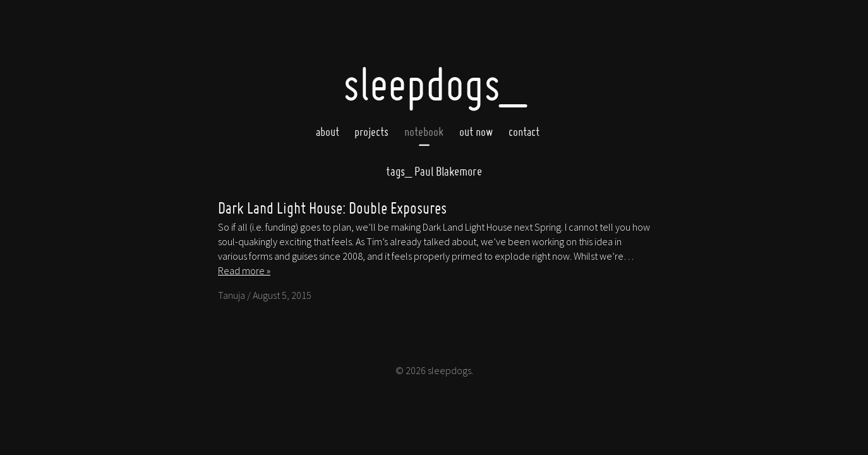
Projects (371, 131)
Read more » (244, 270)
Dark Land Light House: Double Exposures (332, 208)
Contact (524, 131)
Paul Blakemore (434, 171)
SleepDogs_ (434, 84)
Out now (476, 131)
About (328, 131)
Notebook (424, 131)
